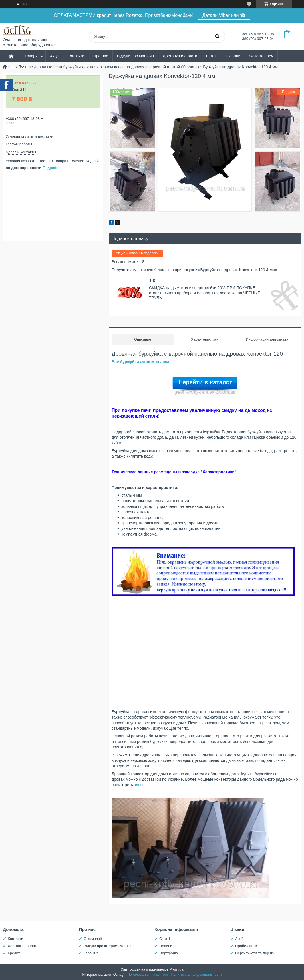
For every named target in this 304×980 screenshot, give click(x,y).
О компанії (93, 939)
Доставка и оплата (180, 56)
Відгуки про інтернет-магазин (109, 946)
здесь (139, 785)
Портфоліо (169, 953)
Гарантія (91, 953)
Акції (54, 56)
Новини (234, 56)
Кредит (14, 953)
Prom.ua (176, 969)
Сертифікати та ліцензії (255, 953)
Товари (31, 56)
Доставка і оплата (23, 946)
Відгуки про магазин (135, 56)
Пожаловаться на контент (148, 975)
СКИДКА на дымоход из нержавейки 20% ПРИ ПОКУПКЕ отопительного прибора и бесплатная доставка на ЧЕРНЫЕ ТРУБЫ (205, 293)
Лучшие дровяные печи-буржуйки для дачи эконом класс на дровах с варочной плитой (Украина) (109, 67)
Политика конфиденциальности (196, 975)
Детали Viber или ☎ (224, 15)
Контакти (76, 56)
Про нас (101, 56)
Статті (212, 56)
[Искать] (217, 37)
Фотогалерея (261, 56)
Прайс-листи (246, 946)
